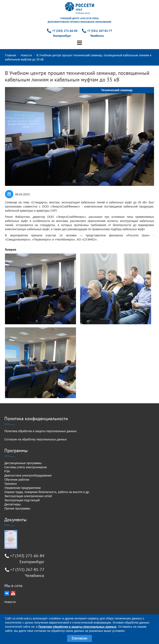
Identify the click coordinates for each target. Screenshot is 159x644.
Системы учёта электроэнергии (26, 467)
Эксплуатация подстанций (22, 500)
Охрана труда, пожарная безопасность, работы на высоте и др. (47, 492)
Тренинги (11, 484)
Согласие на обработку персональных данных (36, 439)
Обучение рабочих (17, 480)
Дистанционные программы (23, 463)
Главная (10, 55)
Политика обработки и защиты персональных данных (40, 431)
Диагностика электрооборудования (28, 475)
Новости (26, 55)
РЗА (7, 471)
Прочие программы (17, 508)
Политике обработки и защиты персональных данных (77, 627)
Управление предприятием (22, 488)
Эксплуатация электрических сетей (28, 496)
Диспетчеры (13, 504)
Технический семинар (117, 90)
